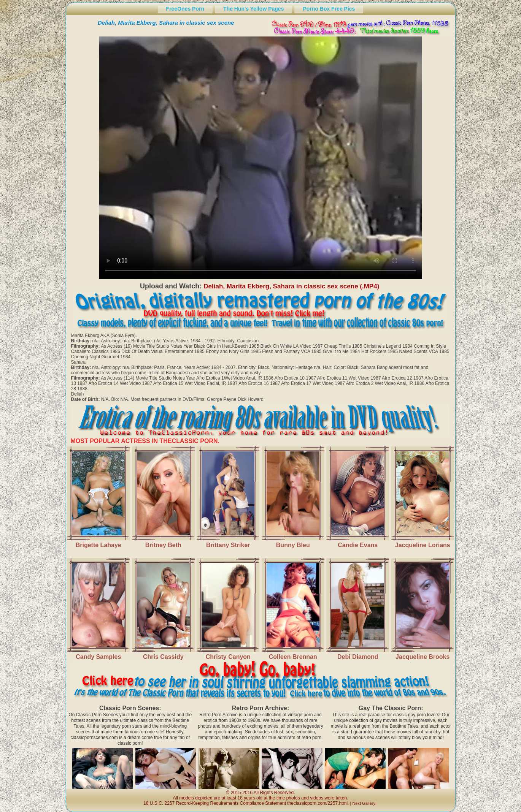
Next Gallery (364, 803)
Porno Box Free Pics (329, 9)
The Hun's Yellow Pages (253, 9)
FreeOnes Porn (185, 9)
